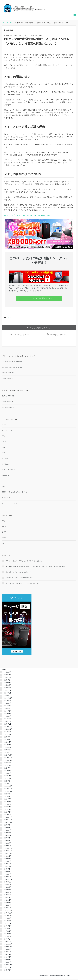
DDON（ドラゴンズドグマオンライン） (15, 493)
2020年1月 (8, 846)
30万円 (4, 544)
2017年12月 (8, 911)
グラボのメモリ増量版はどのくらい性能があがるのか (23, 584)
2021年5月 (8, 805)
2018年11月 (8, 883)
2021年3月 (8, 810)
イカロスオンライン (8, 470)
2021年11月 (8, 789)
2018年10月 (8, 885)
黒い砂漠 (5, 459)
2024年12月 (8, 694)
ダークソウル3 (7, 498)
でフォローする (22, 335)
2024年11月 (8, 696)
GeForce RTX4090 (8, 379)
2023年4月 (8, 745)
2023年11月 (8, 727)
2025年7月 (8, 675)
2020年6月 (8, 833)
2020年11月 (8, 821)
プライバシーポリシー (70, 976)
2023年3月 (8, 748)
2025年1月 (8, 691)
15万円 (4, 527)
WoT (4, 453)
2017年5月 (8, 929)
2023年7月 (8, 738)
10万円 (4, 522)
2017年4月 (8, 932)
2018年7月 (8, 893)
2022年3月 (8, 779)
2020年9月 (8, 826)
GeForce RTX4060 (8, 402)
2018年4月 (8, 901)
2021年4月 (8, 808)
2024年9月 (8, 701)
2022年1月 (8, 784)
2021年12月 (8, 787)
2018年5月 (8, 898)
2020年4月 (8, 839)
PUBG (4, 425)
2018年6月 (8, 896)
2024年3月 (8, 717)
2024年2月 (8, 720)
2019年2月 (8, 875)
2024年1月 (8, 722)
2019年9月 (8, 857)
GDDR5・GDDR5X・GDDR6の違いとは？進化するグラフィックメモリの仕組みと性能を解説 (36, 567)
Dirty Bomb (6, 476)
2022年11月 (8, 758)
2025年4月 (8, 683)
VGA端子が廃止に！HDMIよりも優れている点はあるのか (24, 561)
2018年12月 (8, 880)
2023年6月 (8, 740)
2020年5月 (8, 836)
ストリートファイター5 (10, 504)
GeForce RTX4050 (8, 397)
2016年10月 (8, 947)
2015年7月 (8, 968)
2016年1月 (8, 963)
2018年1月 (8, 909)
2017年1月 (8, 940)
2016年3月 (8, 958)
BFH (3, 487)
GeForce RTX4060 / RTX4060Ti (12, 362)
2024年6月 (8, 709)
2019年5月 (8, 867)
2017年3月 (8, 934)
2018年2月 (8, 906)
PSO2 (4, 442)
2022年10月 (8, 761)
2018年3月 (8, 903)
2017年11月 (8, 914)
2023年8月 (8, 735)
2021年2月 (8, 813)
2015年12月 (8, 965)
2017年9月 (8, 919)
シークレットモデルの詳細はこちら (39, 298)
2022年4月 (8, 777)
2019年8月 (8, 859)
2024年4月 (8, 714)
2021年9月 (8, 795)
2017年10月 (8, 916)
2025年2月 (8, 688)
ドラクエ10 (6, 465)
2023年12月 (8, 725)
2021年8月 (8, 797)
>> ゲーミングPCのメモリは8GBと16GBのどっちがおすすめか (27, 215)
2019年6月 (8, 865)
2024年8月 (8, 704)
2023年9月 (8, 732)
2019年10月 (8, 854)
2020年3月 (8, 841)
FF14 (4, 437)
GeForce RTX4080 (8, 373)
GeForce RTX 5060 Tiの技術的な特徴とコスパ (20, 578)
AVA (3, 448)
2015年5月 (8, 971)
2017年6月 (8, 927)
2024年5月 (8, 712)
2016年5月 (8, 953)
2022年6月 (8, 771)
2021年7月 (8, 800)
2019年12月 (8, 849)
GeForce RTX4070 (8, 408)
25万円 (4, 538)
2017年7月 (8, 924)
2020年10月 (8, 823)
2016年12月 (8, 942)
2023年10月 (8, 730)
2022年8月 (8, 766)
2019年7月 (8, 862)
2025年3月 (8, 686)
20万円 (4, 533)
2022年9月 (8, 764)
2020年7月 (8, 831)
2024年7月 (8, 707)
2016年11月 (8, 945)
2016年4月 (8, 955)
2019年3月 (8, 872)
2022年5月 (8, 774)
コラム (9, 318)
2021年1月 (8, 815)
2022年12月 (8, 756)
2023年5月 (8, 743)
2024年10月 (8, 699)
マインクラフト (7, 431)
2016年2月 (8, 960)
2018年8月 (8, 890)
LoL (3, 481)
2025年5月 (8, 681)
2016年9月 (8, 950)
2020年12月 (8, 818)
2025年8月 (8, 673)
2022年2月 (8, 782)
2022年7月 (8, 769)
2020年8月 (8, 828)
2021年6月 (8, 802)
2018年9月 (8, 888)
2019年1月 (8, 877)
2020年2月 (8, 844)
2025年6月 (8, 678)
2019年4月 (8, 870)
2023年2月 (8, 751)
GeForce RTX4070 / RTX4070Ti (12, 368)
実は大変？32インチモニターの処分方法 (19, 573)
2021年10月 (8, 792)
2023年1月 (8, 753)
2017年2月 (8, 937)
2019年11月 (8, 852)
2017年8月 (8, 921)
